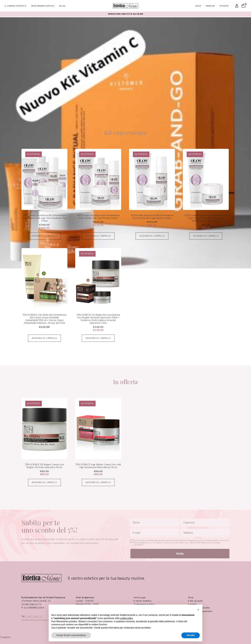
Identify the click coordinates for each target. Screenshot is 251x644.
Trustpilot (5, 637)
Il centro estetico (16, 6)
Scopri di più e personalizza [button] (71, 635)
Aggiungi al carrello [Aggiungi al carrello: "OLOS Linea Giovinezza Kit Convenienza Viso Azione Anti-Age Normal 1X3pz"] (152, 236)
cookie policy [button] (126, 618)
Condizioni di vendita (199, 608)
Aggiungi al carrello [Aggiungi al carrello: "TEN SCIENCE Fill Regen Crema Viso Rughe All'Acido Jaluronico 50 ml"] (45, 482)
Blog (62, 6)
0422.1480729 (34, 616)
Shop (198, 6)
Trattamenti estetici (43, 6)
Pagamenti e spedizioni (200, 611)
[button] (198, 610)
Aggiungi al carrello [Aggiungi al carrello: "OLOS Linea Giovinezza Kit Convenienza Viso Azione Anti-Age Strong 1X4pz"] (98, 236)
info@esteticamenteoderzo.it (37, 620)
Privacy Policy (195, 615)
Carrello (192, 604)
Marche (210, 6)
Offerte (224, 6)
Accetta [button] (191, 635)
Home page (140, 597)
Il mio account (195, 601)
